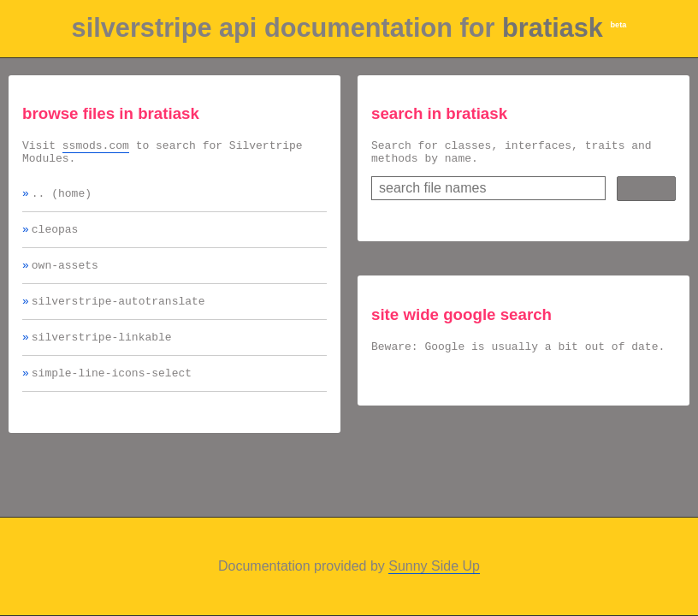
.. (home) (62, 200)
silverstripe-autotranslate (118, 316)
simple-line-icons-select (112, 393)
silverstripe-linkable (102, 354)
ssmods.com (96, 147)
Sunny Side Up (434, 566)
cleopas (55, 239)
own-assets (65, 277)
